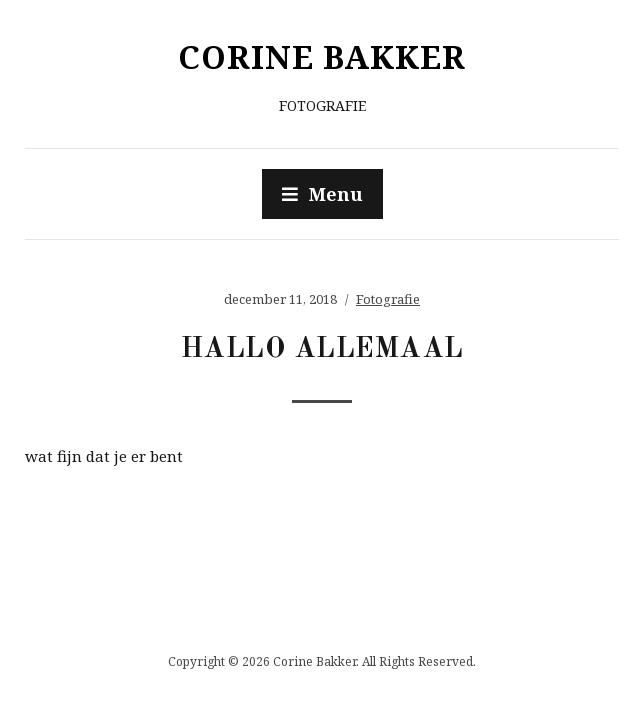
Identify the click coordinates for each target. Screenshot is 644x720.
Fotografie (388, 299)
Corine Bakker (322, 56)
